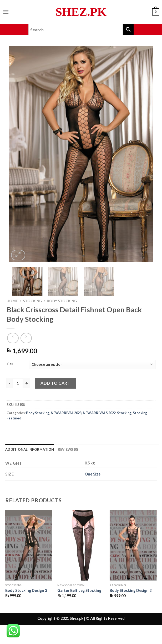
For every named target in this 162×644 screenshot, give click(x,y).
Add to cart (55, 383)
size (10, 364)
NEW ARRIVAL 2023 (66, 413)
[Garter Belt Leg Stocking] (81, 545)
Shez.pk (81, 12)
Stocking (32, 301)
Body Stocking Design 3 (26, 590)
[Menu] (6, 12)
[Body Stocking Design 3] (29, 545)
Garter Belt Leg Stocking (79, 590)
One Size (93, 474)
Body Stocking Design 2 (131, 590)
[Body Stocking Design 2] (133, 545)
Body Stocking (62, 301)
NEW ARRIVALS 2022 (99, 413)
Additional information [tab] (30, 449)
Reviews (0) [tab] (68, 449)
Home (12, 301)
